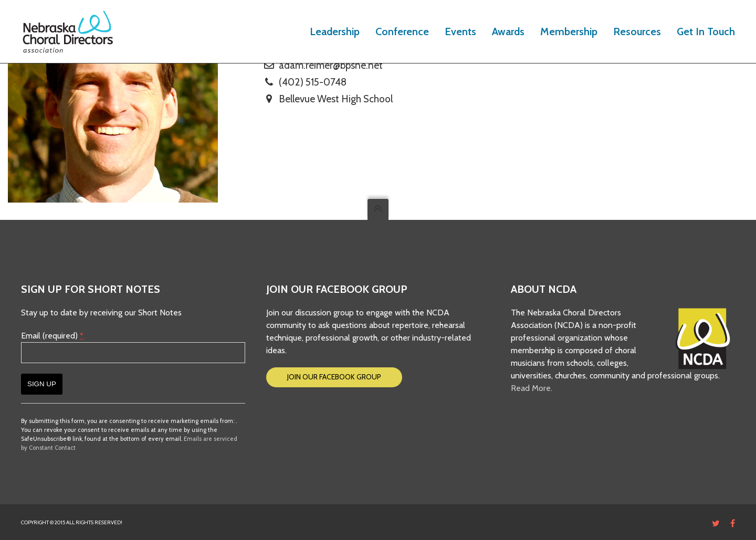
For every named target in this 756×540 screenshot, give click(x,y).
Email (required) (52, 336)
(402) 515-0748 (313, 82)
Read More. (532, 388)
